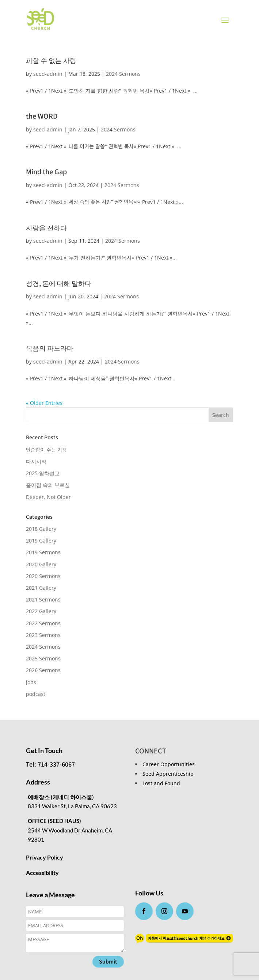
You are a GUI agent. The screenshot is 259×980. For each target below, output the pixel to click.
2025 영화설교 (43, 473)
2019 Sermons (43, 552)
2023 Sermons (43, 635)
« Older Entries (44, 403)
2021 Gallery (41, 588)
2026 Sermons (43, 670)
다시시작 (36, 461)
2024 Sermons (123, 74)
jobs (31, 682)
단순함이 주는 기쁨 (46, 450)
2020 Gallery (41, 564)
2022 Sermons (43, 623)
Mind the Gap (46, 171)
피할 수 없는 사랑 (51, 60)
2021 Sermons (43, 599)
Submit (108, 961)
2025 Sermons (43, 658)
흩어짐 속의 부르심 (48, 485)
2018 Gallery (41, 529)
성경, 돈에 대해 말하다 (59, 283)
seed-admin (48, 74)
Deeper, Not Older (48, 497)
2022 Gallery (41, 611)
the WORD (42, 116)
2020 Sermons (43, 576)
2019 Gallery (41, 541)
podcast (36, 694)
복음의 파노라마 (50, 348)
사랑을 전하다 (46, 227)
